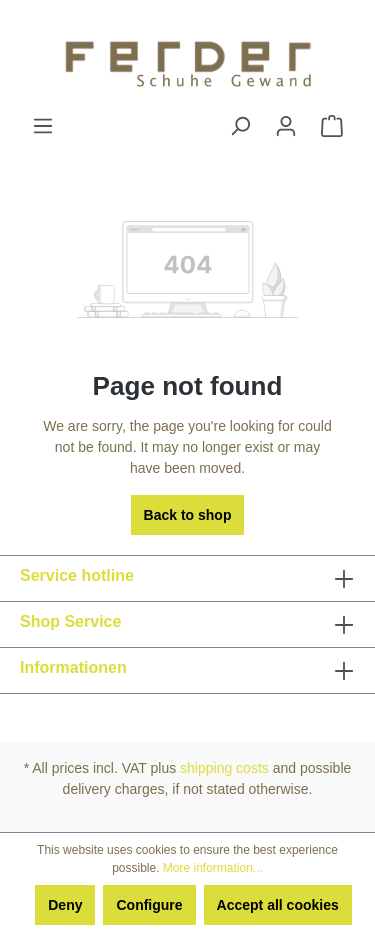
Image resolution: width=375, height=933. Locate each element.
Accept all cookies (278, 905)
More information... (213, 868)
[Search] (240, 126)
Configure (149, 905)
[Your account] (286, 126)
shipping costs (224, 768)
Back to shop (188, 515)
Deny (65, 905)
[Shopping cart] (332, 126)
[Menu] (43, 126)
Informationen (73, 667)
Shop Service (70, 621)
